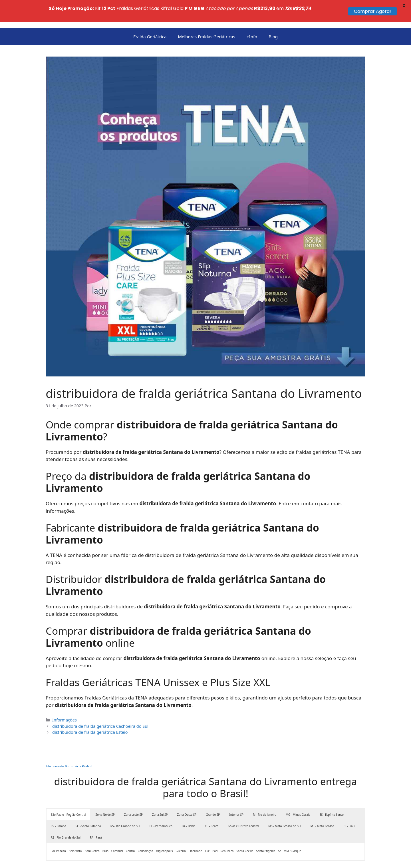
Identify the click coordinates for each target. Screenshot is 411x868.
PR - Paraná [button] (59, 804)
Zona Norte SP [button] (105, 792)
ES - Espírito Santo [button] (331, 792)
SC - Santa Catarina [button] (88, 804)
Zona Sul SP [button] (160, 792)
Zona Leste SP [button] (133, 792)
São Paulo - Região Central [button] (68, 792)
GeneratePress (228, 859)
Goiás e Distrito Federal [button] (243, 804)
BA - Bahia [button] (189, 804)
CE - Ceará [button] (212, 804)
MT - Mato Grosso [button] (322, 804)
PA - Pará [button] (96, 815)
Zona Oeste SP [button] (187, 792)
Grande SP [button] (213, 792)
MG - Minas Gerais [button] (298, 792)
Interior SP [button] (236, 792)
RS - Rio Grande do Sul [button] (125, 804)
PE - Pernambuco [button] (161, 804)
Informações (65, 698)
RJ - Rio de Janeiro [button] (265, 792)
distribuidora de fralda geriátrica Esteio (90, 710)
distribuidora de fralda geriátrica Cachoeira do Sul (100, 704)
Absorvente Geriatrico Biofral (69, 744)
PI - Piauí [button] (349, 804)
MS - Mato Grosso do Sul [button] (285, 804)
